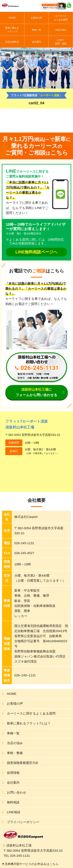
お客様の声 (36, 18)
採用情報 (13, 773)
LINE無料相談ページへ (37, 252)
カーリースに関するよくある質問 (31, 713)
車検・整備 (15, 753)
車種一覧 (36, 30)
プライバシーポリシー (23, 822)
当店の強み (61, 30)
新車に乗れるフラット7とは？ (29, 723)
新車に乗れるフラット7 (12, 30)
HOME (12, 18)
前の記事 (63, 122)
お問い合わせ (17, 792)
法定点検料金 (12, 42)
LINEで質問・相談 (61, 42)
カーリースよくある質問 (61, 18)
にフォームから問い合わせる (36, 392)
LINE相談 (14, 812)
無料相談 (13, 802)
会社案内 (36, 42)
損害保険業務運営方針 (23, 763)
